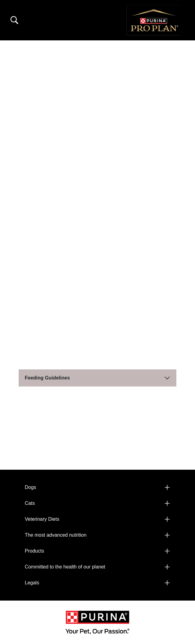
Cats (30, 503)
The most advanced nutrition (56, 535)
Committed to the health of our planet (65, 567)
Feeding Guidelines (47, 378)
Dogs (30, 487)
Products (34, 551)
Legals (32, 583)
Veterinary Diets (42, 519)
